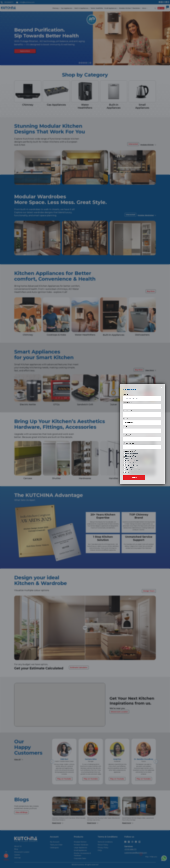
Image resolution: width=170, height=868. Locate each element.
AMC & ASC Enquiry (133, 470)
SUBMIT (134, 477)
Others (128, 472)
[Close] (161, 387)
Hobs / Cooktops (132, 461)
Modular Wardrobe (132, 456)
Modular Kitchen (132, 454)
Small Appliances (132, 465)
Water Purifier (131, 463)
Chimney (129, 458)
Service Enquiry (131, 467)
